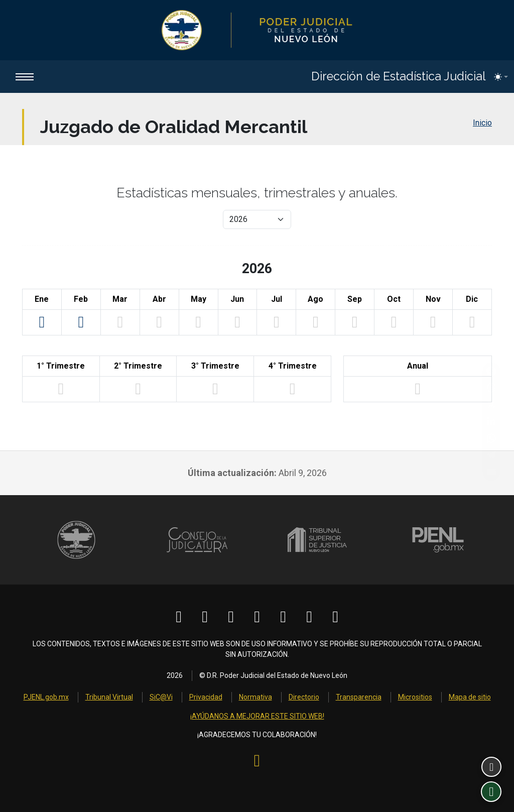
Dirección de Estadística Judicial (397, 77)
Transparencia (359, 699)
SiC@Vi (161, 699)
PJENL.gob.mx (46, 699)
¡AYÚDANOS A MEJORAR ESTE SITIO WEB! (257, 718)
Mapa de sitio (470, 699)
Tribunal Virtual (109, 699)
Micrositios (415, 699)
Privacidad (206, 699)
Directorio (304, 699)
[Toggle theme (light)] (501, 77)
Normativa (255, 699)
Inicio (482, 123)
